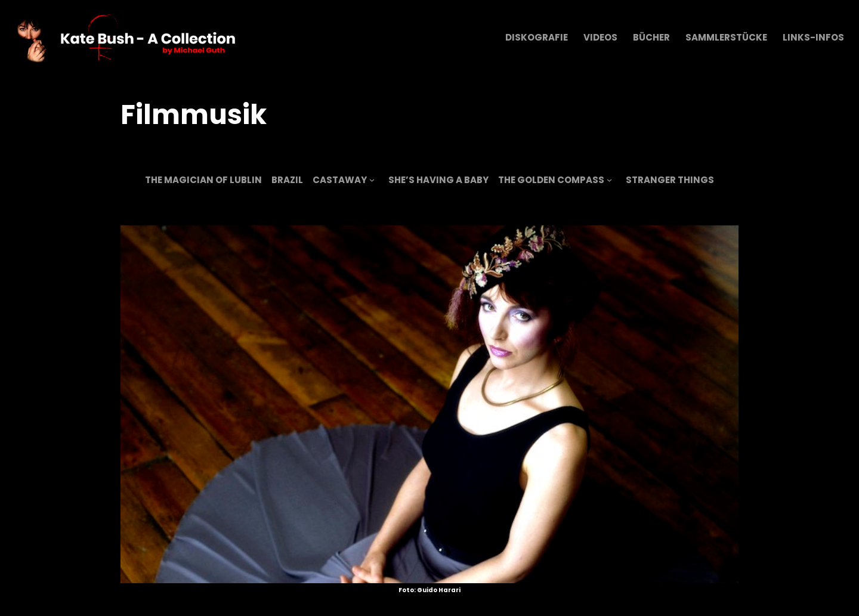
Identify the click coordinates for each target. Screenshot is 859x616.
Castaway (340, 180)
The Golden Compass (551, 180)
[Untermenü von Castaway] (372, 180)
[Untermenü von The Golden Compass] (609, 180)
